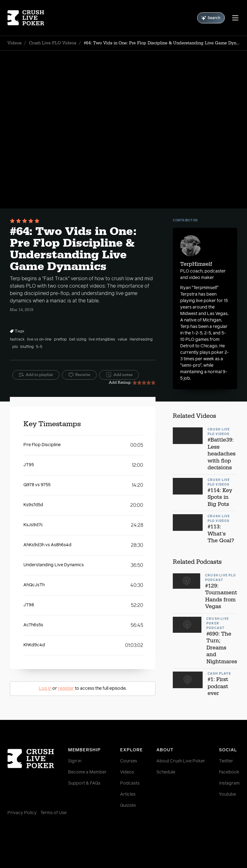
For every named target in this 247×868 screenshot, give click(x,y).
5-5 (39, 347)
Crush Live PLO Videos (53, 43)
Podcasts (130, 783)
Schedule (166, 772)
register (66, 688)
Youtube (227, 794)
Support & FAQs (84, 783)
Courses (129, 761)
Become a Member (87, 772)
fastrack (17, 340)
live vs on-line (39, 340)
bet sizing (78, 340)
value (122, 340)
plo (15, 347)
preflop (60, 340)
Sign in (75, 761)
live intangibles (102, 340)
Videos (14, 43)
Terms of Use (53, 813)
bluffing (27, 347)
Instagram (229, 783)
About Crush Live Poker (181, 761)
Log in (45, 688)
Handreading (141, 340)
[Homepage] (27, 18)
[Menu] (235, 18)
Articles (128, 794)
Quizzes (128, 805)
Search (211, 18)
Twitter (226, 761)
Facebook (229, 772)
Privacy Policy (22, 813)
